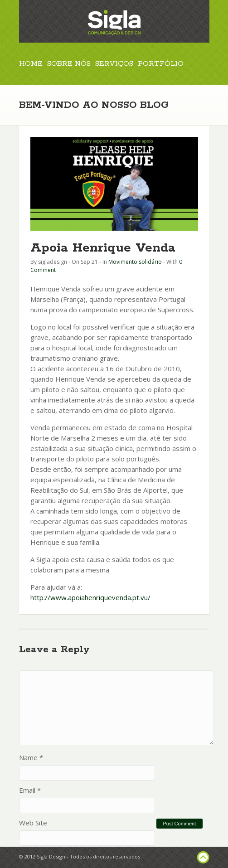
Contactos (44, 110)
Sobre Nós (69, 64)
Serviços (114, 64)
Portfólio (161, 64)
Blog (83, 110)
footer (203, 857)
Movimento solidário (135, 262)
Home (31, 64)
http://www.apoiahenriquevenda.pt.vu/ (90, 597)
